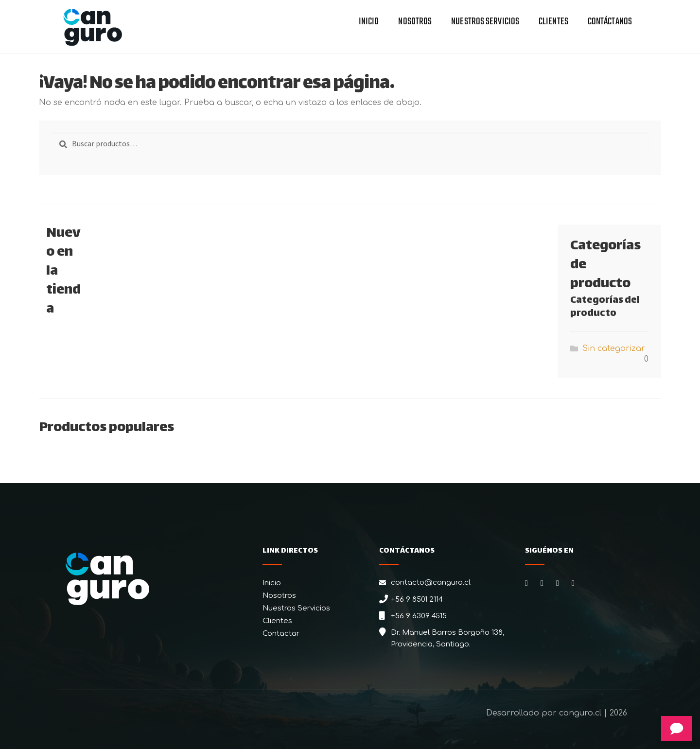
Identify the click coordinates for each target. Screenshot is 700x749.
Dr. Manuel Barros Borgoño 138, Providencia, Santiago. (447, 638)
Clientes (553, 22)
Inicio (369, 22)
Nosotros (415, 22)
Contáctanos (610, 22)
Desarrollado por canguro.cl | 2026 (557, 713)
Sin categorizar (614, 348)
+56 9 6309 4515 (419, 616)
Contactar (281, 634)
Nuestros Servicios (485, 22)
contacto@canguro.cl (431, 583)
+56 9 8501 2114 (417, 600)
